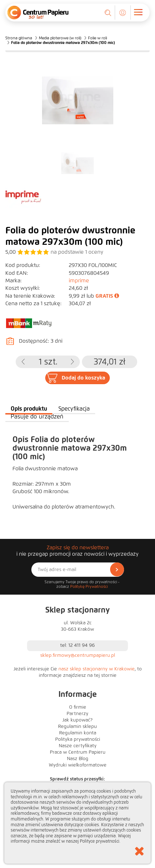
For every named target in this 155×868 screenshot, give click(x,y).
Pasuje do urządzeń (37, 416)
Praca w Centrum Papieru (78, 752)
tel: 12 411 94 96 (77, 645)
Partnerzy (77, 714)
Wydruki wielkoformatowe (78, 765)
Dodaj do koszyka (83, 378)
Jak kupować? (77, 720)
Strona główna (19, 38)
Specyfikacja (74, 409)
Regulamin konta (78, 733)
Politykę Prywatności (89, 586)
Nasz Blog (78, 759)
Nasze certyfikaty (78, 746)
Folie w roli (97, 38)
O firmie (78, 707)
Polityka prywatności (78, 739)
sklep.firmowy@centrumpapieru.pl (78, 655)
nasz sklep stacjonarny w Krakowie (97, 669)
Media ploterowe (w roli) (60, 38)
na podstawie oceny (77, 252)
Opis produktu (29, 409)
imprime (79, 281)
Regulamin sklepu (77, 726)
